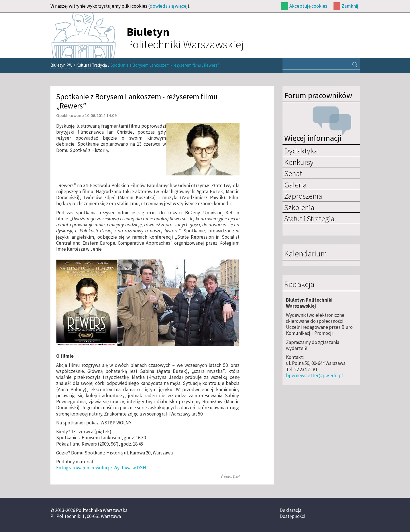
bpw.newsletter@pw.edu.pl (314, 375)
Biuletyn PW (61, 65)
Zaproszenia (303, 196)
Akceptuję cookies (308, 6)
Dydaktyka (301, 151)
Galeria (295, 185)
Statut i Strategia (309, 218)
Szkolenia (299, 207)
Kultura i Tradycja (92, 65)
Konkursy (299, 162)
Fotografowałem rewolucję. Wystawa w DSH (101, 468)
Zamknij (350, 6)
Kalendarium (306, 254)
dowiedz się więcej (169, 6)
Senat (293, 173)
